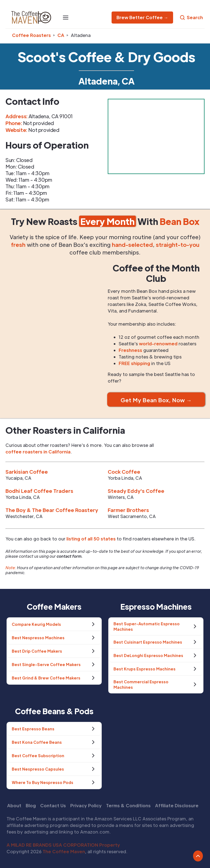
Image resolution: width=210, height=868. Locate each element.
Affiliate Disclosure (177, 805)
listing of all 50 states (91, 539)
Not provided (44, 130)
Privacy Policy (86, 805)
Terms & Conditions (128, 805)
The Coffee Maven (64, 851)
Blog (31, 805)
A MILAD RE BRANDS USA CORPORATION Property (63, 845)
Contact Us (53, 805)
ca (61, 35)
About (14, 805)
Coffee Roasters (31, 35)
